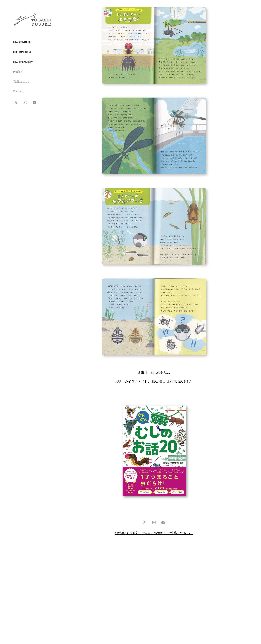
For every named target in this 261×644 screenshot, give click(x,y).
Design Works (22, 52)
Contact (19, 91)
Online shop (21, 82)
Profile (18, 72)
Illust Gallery (23, 62)
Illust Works (22, 42)
